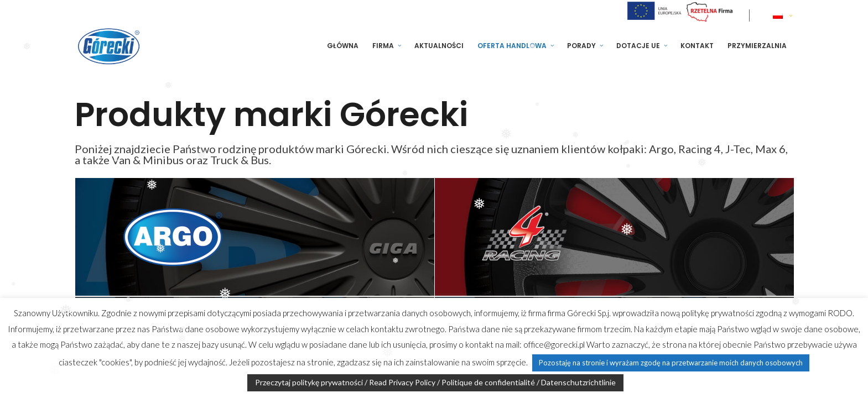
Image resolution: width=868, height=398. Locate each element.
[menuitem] (783, 15)
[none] (783, 15)
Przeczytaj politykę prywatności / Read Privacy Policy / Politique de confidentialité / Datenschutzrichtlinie (435, 382)
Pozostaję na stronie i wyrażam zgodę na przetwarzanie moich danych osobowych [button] (671, 363)
